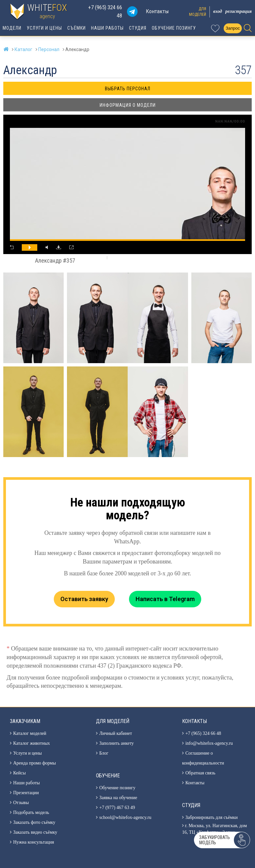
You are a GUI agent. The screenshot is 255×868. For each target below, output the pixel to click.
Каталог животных (32, 743)
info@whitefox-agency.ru (209, 743)
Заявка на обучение (118, 798)
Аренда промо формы (34, 763)
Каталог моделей (30, 733)
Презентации (26, 793)
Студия (138, 28)
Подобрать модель (31, 812)
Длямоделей (198, 12)
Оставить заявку (84, 599)
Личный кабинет (116, 733)
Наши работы (107, 28)
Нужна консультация (34, 842)
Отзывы (21, 803)
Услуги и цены (44, 28)
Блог (104, 753)
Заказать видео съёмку (35, 832)
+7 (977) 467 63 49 (117, 808)
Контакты (157, 11)
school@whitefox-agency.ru (125, 817)
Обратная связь (200, 773)
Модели (12, 28)
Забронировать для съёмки (211, 817)
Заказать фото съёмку (34, 822)
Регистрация (239, 11)
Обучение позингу (174, 28)
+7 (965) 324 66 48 (105, 12)
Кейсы (19, 773)
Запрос (233, 28)
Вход (218, 11)
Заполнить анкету (117, 743)
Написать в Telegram (165, 599)
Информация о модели (128, 105)
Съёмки (77, 28)
